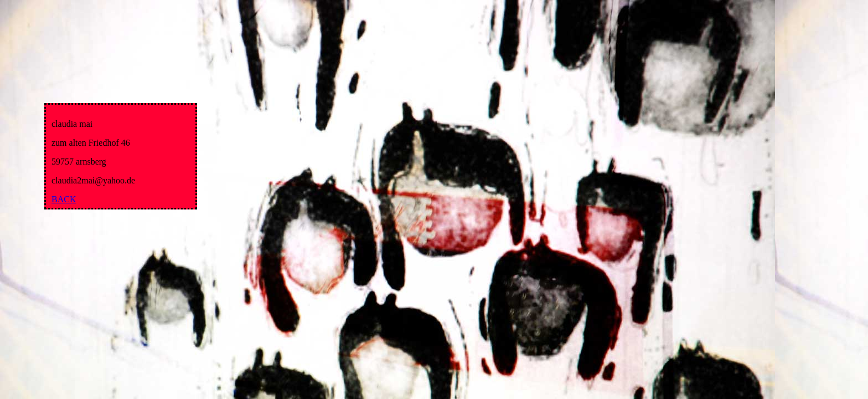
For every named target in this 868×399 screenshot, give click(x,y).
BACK (64, 199)
